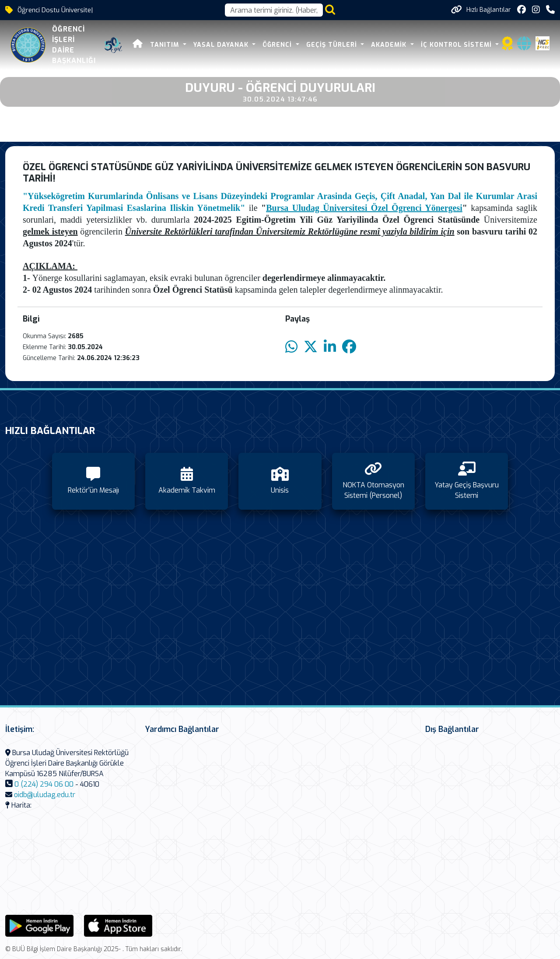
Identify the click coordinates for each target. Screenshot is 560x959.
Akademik (390, 45)
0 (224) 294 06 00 (44, 784)
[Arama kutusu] (274, 10)
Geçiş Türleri (333, 45)
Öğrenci (278, 45)
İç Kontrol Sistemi (457, 45)
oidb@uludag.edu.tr (45, 795)
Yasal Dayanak (222, 45)
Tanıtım (166, 45)
